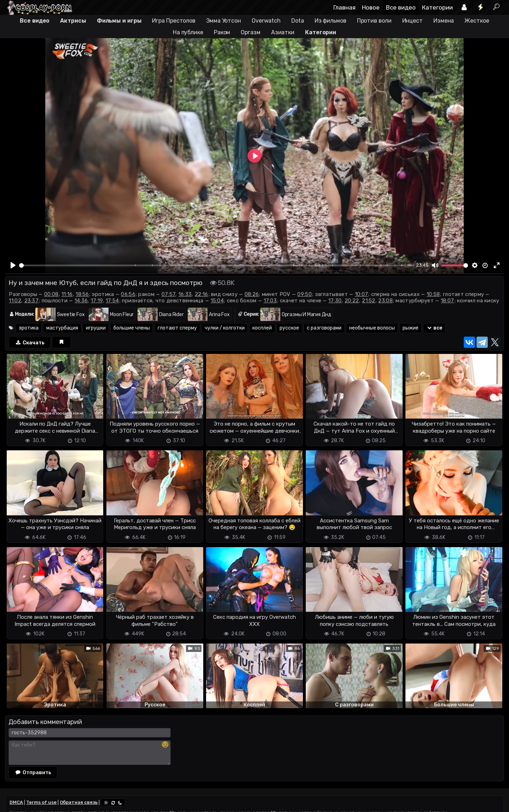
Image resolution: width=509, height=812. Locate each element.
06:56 (128, 294)
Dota (298, 21)
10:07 (362, 294)
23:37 (32, 301)
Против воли (374, 21)
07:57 (169, 294)
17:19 (97, 301)
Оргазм (250, 32)
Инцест (413, 21)
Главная (344, 7)
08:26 (252, 294)
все (434, 328)
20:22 (352, 301)
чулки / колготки (225, 328)
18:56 (82, 294)
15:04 (217, 301)
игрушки (96, 328)
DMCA (16, 802)
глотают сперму (177, 328)
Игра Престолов (174, 21)
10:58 (433, 294)
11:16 (67, 294)
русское (289, 328)
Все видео (401, 7)
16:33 (185, 294)
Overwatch (266, 21)
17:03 (270, 301)
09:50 (305, 294)
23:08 (385, 301)
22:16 (201, 294)
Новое (371, 7)
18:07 (447, 301)
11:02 (15, 301)
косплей (262, 328)
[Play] (13, 265)
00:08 (51, 294)
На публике (188, 32)
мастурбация (62, 328)
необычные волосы (372, 328)
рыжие (411, 328)
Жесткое (477, 21)
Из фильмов (330, 21)
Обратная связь (79, 802)
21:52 (369, 301)
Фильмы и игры (119, 21)
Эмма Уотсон (224, 21)
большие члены (132, 328)
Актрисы (73, 21)
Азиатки (283, 32)
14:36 (81, 301)
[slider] (217, 265)
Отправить (33, 772)
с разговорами (324, 328)
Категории (437, 7)
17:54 (112, 301)
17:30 (335, 301)
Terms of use (41, 802)
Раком (222, 32)
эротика (29, 328)
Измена (444, 21)
